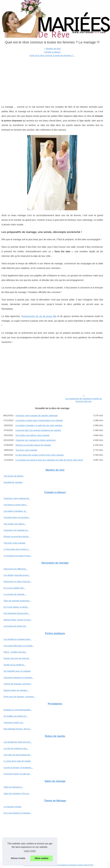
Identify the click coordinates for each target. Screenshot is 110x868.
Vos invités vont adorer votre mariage (33, 435)
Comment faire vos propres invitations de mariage (38, 430)
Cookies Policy (82, 865)
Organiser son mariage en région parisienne (36, 440)
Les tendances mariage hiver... (18, 639)
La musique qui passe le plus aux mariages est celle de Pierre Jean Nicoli (49, 460)
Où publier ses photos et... (16, 716)
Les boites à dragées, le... (15, 511)
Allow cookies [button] (42, 858)
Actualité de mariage (13, 482)
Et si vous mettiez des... (14, 588)
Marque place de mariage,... (16, 690)
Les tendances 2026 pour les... (18, 742)
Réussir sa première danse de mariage (33, 445)
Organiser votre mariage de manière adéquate (37, 416)
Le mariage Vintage (13, 807)
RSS (91, 865)
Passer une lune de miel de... (17, 658)
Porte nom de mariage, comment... (19, 697)
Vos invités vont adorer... (15, 524)
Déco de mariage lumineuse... (17, 601)
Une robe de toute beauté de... (18, 755)
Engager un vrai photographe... (18, 710)
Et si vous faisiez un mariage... (18, 813)
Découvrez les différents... (15, 569)
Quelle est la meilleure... (15, 665)
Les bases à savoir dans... (16, 505)
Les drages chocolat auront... (17, 575)
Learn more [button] (30, 851)
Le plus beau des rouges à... (17, 549)
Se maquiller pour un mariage (17, 671)
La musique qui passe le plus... (18, 556)
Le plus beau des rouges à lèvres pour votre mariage (40, 455)
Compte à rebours (52, 52)
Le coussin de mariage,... (15, 594)
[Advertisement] (52, 79)
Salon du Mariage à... (13, 787)
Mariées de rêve (53, 49)
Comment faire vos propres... (17, 517)
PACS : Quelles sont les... (15, 652)
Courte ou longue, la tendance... (18, 768)
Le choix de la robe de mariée (17, 761)
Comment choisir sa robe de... (17, 774)
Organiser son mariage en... (16, 530)
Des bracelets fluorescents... (17, 613)
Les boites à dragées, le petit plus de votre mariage (39, 425)
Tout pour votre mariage (26, 450)
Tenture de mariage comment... (18, 684)
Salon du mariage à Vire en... (17, 793)
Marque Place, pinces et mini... (18, 620)
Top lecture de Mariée (13, 476)
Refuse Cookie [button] (18, 858)
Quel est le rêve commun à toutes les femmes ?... (52, 55)
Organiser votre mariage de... (17, 498)
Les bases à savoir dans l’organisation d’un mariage (39, 420)
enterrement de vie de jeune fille (39, 316)
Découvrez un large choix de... (17, 581)
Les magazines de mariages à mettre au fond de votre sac (84, 400)
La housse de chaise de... (15, 626)
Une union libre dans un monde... (19, 646)
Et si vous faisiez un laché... (16, 607)
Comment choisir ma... (14, 723)
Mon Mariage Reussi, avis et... (17, 729)
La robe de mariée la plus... (16, 748)
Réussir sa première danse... (17, 536)
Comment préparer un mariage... (19, 678)
